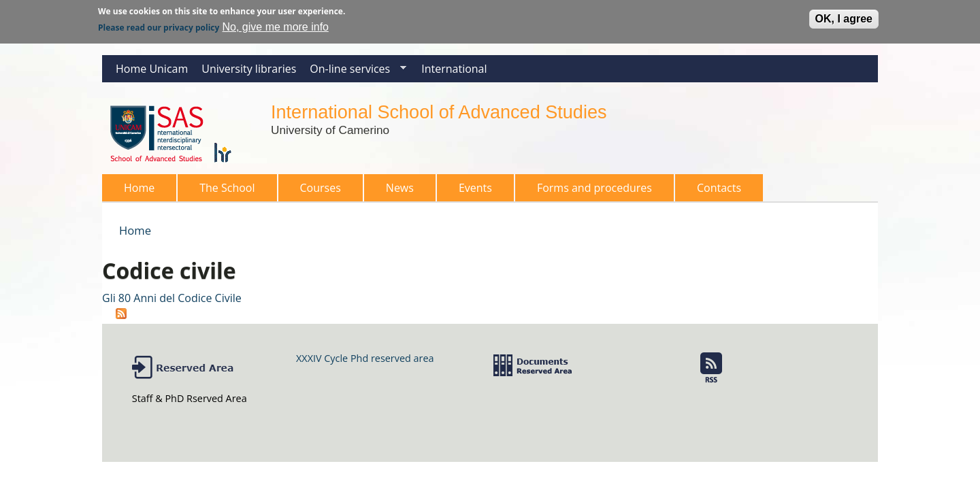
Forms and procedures (590, 191)
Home (139, 188)
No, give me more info (275, 26)
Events (475, 188)
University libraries (249, 69)
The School (223, 191)
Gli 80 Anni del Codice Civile (172, 298)
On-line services (355, 72)
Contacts (719, 188)
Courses (316, 191)
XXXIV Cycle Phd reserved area (365, 358)
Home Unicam (152, 69)
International (454, 69)
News (400, 188)
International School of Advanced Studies (439, 112)
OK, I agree (844, 17)
